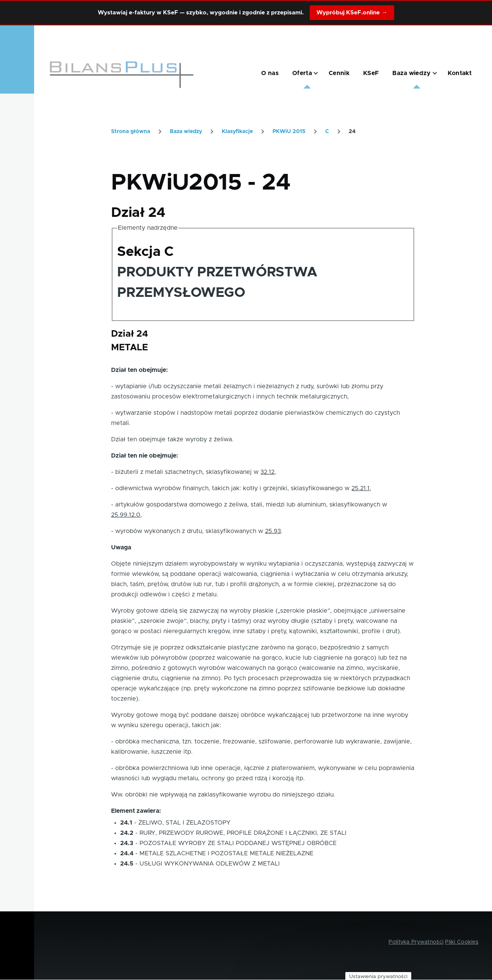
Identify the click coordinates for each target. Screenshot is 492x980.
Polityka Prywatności (416, 942)
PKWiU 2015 (289, 132)
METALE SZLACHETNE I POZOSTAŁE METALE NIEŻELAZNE (226, 853)
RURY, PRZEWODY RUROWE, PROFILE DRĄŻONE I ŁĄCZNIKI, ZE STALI (243, 833)
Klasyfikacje (237, 132)
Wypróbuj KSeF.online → (352, 13)
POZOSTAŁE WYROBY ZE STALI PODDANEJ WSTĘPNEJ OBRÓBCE (238, 843)
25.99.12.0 (126, 515)
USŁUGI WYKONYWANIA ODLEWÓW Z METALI (210, 864)
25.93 (273, 531)
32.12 (267, 472)
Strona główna (131, 132)
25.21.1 (360, 488)
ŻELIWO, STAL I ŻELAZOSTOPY (184, 823)
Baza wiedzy (186, 132)
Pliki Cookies (462, 942)
